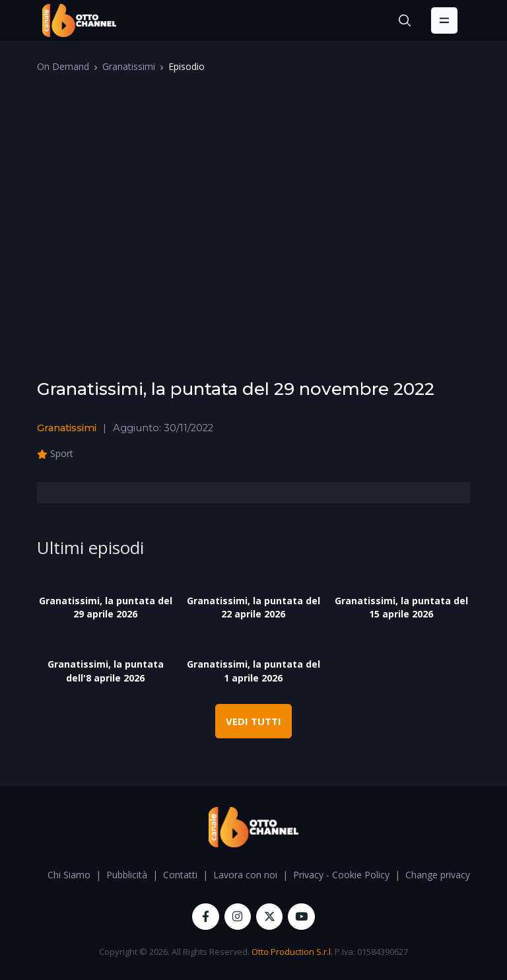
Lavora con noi (245, 875)
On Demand (63, 66)
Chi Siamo (69, 875)
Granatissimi (129, 66)
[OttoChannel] (79, 20)
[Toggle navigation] (444, 20)
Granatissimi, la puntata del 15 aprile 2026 (401, 608)
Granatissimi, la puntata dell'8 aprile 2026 (106, 671)
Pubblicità (127, 875)
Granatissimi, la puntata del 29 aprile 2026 (106, 608)
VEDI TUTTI (253, 721)
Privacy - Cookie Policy (341, 875)
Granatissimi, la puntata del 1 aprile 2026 (253, 671)
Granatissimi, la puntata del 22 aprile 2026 (253, 608)
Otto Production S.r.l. (292, 952)
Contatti (180, 875)
